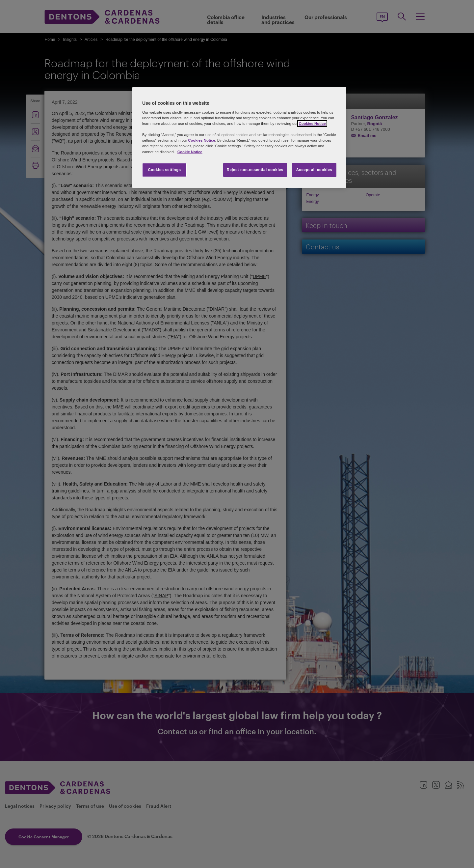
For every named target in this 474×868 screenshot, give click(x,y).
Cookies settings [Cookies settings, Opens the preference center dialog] (164, 170)
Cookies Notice (312, 124)
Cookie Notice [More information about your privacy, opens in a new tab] (190, 152)
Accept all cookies (314, 170)
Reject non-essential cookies (255, 170)
